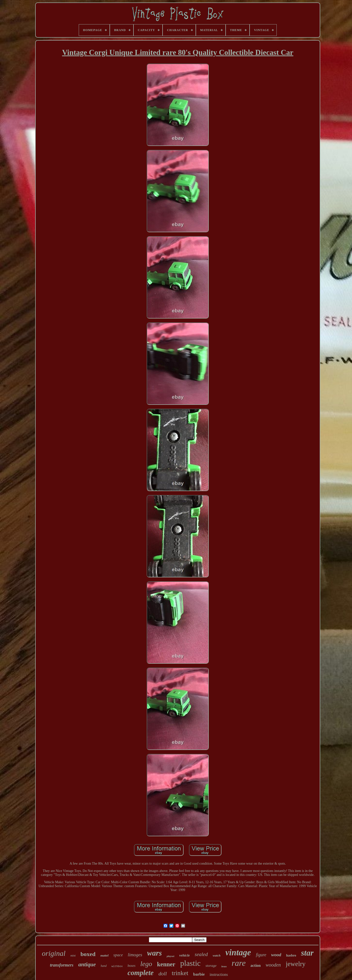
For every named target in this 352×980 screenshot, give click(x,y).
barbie (199, 974)
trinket (180, 973)
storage (211, 966)
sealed (201, 954)
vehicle (184, 955)
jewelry (296, 964)
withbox (117, 966)
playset (170, 956)
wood (276, 955)
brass (224, 966)
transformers (62, 965)
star (307, 953)
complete (141, 973)
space (118, 955)
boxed (88, 954)
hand (104, 966)
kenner (166, 964)
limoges (135, 955)
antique (87, 964)
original (54, 953)
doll (163, 974)
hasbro (291, 955)
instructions (219, 974)
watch (217, 955)
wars (154, 953)
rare (238, 963)
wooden (273, 965)
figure (261, 955)
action (256, 965)
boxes (132, 966)
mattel (104, 955)
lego (146, 964)
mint (73, 956)
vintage (238, 952)
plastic (190, 963)
